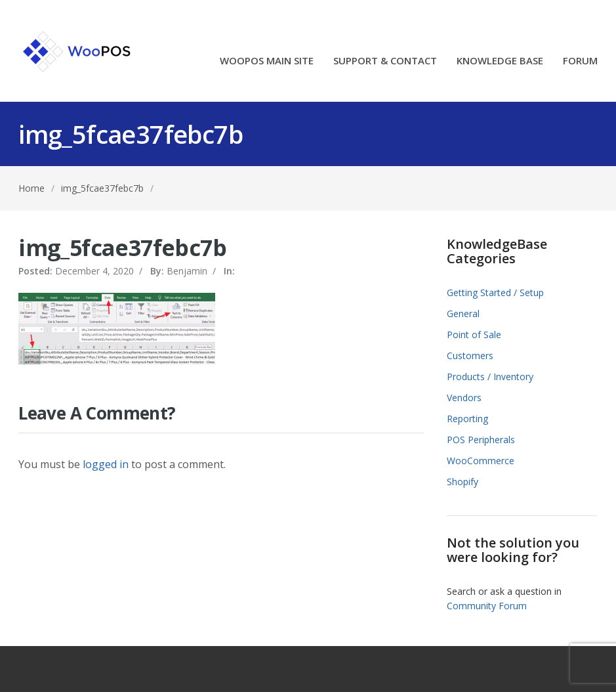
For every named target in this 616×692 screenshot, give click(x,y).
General (463, 314)
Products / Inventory (490, 377)
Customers (470, 356)
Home (31, 188)
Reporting (467, 419)
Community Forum (487, 606)
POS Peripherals (481, 440)
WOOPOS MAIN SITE (267, 61)
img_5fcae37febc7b (102, 188)
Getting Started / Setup (495, 292)
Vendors (464, 398)
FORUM (580, 61)
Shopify (462, 482)
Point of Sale (474, 335)
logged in (106, 464)
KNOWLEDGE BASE (500, 61)
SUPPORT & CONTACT (385, 61)
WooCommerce (481, 461)
